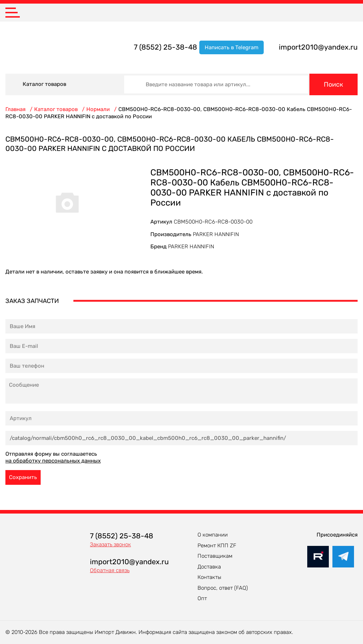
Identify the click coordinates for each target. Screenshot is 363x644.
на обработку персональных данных (53, 461)
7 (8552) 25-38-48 (165, 47)
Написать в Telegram (232, 47)
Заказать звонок (110, 544)
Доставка (209, 567)
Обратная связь (110, 570)
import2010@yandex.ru (318, 47)
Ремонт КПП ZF (217, 546)
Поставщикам (215, 556)
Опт (202, 598)
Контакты (209, 577)
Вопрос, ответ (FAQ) (223, 588)
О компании (213, 535)
